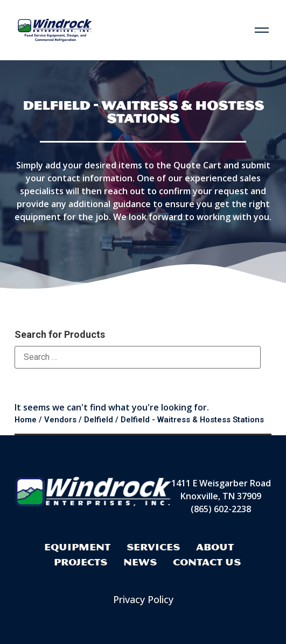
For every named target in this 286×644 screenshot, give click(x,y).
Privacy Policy (143, 599)
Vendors (60, 420)
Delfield (99, 420)
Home (26, 420)
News (140, 562)
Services (153, 547)
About (215, 547)
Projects (81, 562)
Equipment (77, 547)
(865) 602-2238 (221, 509)
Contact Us (207, 562)
